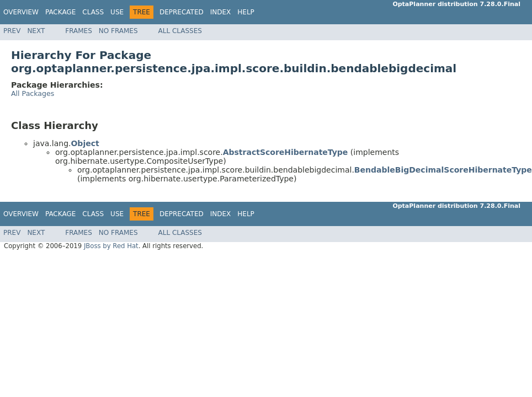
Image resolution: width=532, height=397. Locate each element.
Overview (21, 12)
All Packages (33, 93)
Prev (12, 31)
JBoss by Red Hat (111, 246)
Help (246, 12)
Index (221, 12)
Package (60, 12)
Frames (79, 31)
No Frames (118, 31)
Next (36, 31)
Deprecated (182, 12)
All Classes (180, 31)
